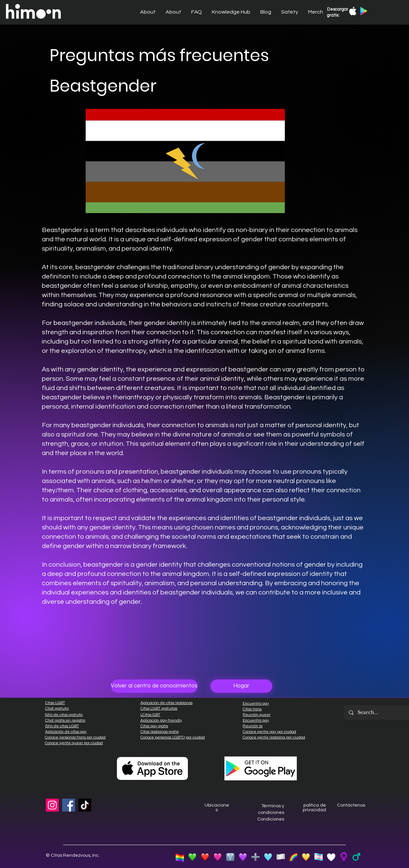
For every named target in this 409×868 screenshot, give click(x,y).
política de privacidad (314, 808)
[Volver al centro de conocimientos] (154, 686)
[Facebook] (69, 805)
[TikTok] (85, 805)
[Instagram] (52, 805)
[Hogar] (241, 686)
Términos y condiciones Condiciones (271, 812)
